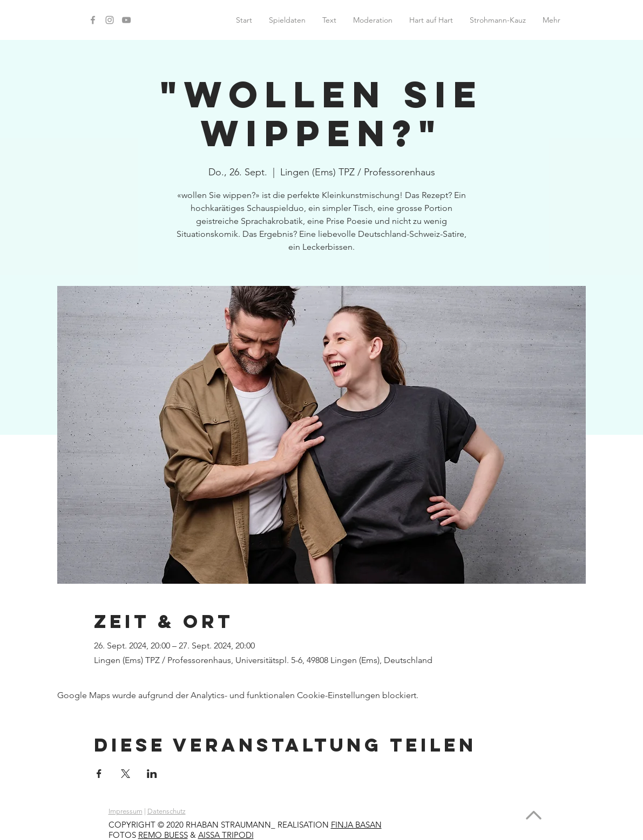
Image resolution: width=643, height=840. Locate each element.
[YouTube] (126, 20)
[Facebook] (93, 20)
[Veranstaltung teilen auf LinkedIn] (152, 774)
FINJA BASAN (356, 825)
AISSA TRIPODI (226, 835)
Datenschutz (167, 811)
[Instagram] (110, 20)
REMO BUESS (163, 835)
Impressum (126, 811)
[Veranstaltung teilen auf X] (126, 774)
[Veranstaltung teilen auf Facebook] (99, 774)
